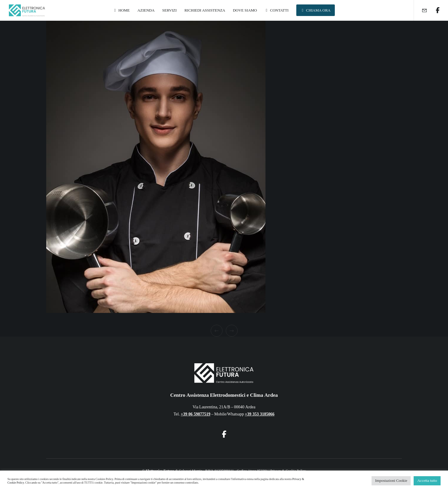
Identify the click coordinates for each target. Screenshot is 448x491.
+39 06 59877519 (196, 414)
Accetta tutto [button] (427, 481)
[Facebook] (434, 10)
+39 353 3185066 (260, 414)
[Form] (421, 10)
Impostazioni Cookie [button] (391, 481)
